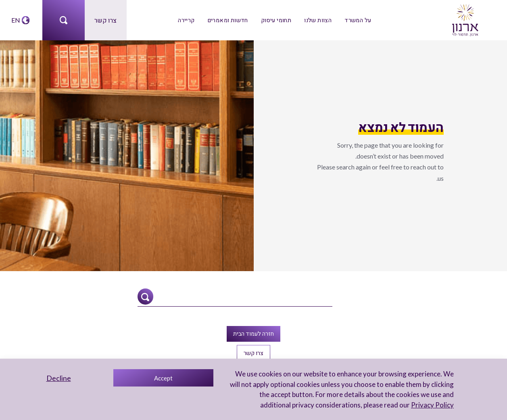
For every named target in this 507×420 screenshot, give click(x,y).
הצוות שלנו (318, 20)
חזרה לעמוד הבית (253, 333)
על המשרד (358, 20)
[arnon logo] (465, 19)
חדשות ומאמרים (228, 20)
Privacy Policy (432, 405)
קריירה (186, 20)
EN (16, 20)
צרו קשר (105, 20)
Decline (59, 378)
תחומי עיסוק (276, 20)
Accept (163, 378)
